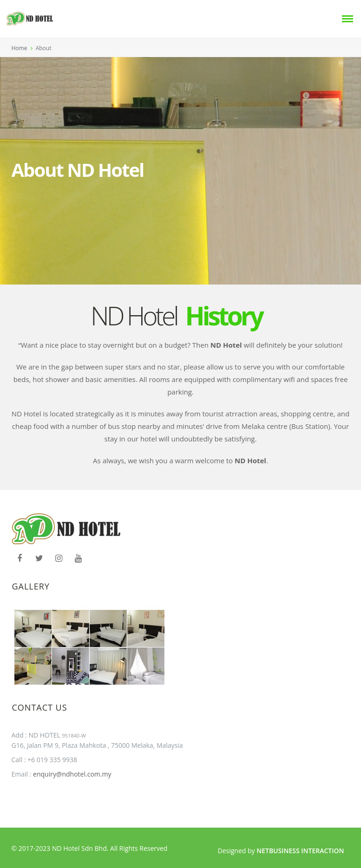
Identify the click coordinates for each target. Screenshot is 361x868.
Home (20, 48)
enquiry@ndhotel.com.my (71, 774)
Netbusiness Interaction (300, 851)
